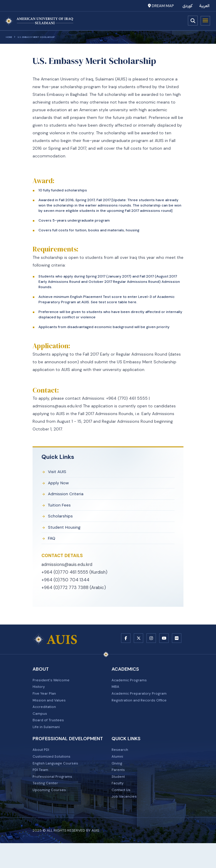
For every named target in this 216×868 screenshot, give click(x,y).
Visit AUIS (59, 472)
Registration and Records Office (143, 712)
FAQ (53, 545)
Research (120, 767)
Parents (119, 790)
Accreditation (46, 720)
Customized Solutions (54, 775)
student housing (67, 533)
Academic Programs (131, 689)
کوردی (187, 6)
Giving (117, 783)
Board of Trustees (50, 735)
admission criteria (68, 496)
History (40, 697)
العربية (204, 6)
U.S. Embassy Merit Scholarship (36, 37)
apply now (60, 484)
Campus (41, 727)
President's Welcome (53, 689)
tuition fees (62, 508)
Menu (205, 21)
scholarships (62, 521)
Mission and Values (51, 712)
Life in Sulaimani (48, 743)
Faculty (119, 806)
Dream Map (161, 6)
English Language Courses (58, 783)
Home (9, 37)
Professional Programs (54, 798)
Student (120, 798)
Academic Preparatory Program (142, 704)
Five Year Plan (46, 704)
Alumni (118, 775)
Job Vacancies (126, 821)
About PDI (42, 767)
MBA (116, 697)
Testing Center (47, 806)
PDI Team (42, 790)
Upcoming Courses (51, 813)
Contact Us (123, 813)
